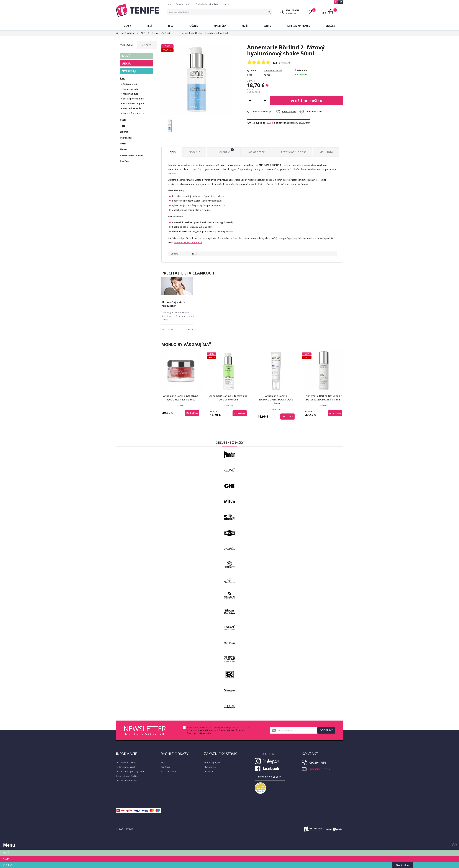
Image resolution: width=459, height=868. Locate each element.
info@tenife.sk (320, 769)
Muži (245, 26)
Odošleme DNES (311, 112)
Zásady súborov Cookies (127, 776)
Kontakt (226, 4)
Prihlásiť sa (291, 13)
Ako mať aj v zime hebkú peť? (173, 304)
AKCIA (126, 63)
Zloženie (194, 152)
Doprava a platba (184, 4)
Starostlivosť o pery (133, 103)
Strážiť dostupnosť (293, 152)
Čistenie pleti (130, 84)
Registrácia (166, 767)
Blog (163, 762)
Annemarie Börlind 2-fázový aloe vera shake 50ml (228, 398)
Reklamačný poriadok (126, 767)
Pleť (149, 26)
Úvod (169, 4)
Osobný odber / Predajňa (207, 4)
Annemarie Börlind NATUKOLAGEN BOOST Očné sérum (276, 400)
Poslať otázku (257, 152)
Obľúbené (209, 771)
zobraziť (189, 329)
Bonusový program (212, 762)
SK (336, 2)
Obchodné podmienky (126, 762)
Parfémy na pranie (298, 26)
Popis (172, 152)
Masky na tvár (131, 94)
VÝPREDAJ (129, 71)
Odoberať (326, 730)
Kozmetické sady (132, 108)
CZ (341, 2)
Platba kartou (210, 767)
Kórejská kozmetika (134, 113)
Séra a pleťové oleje (133, 99)
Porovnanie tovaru (169, 771)
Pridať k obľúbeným (260, 112)
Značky (330, 26)
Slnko (267, 26)
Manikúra (220, 26)
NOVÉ (126, 56)
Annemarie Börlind (273, 70)
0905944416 (318, 763)
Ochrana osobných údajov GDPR (131, 771)
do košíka (306, 101)
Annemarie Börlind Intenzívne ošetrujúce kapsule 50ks (181, 398)
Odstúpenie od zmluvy (126, 780)
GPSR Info (326, 152)
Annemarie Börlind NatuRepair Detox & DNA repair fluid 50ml (324, 398)
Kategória (126, 45)
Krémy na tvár (131, 89)
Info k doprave (286, 112)
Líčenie (194, 26)
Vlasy (127, 26)
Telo (171, 26)
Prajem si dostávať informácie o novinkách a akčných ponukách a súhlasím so (219, 730)
